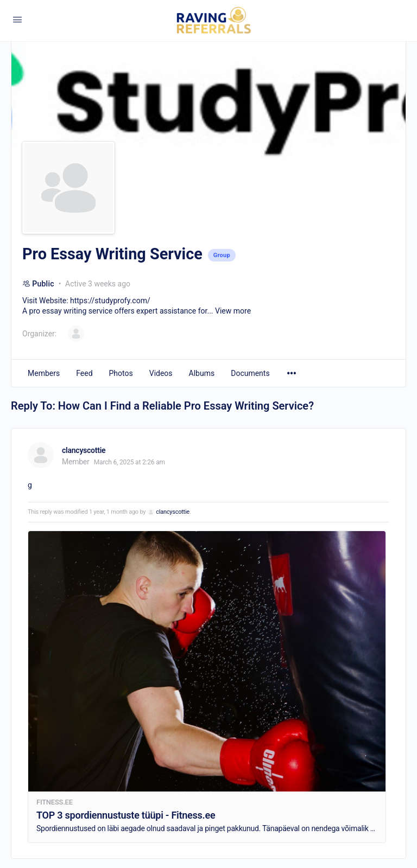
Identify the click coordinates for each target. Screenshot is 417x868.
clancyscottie (173, 512)
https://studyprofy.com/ (110, 301)
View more (233, 311)
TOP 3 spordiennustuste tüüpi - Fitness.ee (126, 815)
